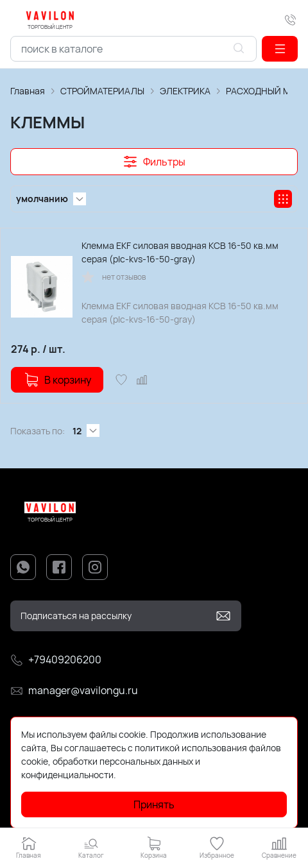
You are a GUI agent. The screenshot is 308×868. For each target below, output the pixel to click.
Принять (154, 804)
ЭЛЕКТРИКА (185, 91)
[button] (280, 49)
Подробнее (142, 775)
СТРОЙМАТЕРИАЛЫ (102, 91)
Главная (28, 91)
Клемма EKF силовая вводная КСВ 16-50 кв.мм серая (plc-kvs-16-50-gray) (180, 252)
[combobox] (133, 49)
